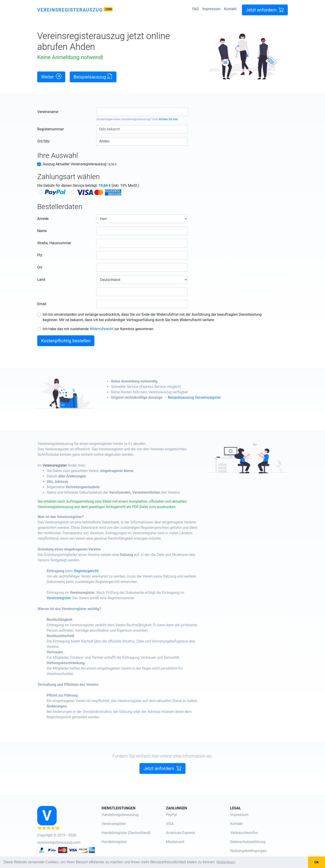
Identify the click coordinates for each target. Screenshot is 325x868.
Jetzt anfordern (265, 10)
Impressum (211, 9)
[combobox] (142, 112)
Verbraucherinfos (244, 833)
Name (42, 231)
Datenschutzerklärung (248, 842)
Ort (40, 267)
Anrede (43, 219)
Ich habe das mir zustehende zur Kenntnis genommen (98, 329)
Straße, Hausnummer (54, 243)
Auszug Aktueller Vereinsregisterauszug (80, 164)
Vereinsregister (66, 465)
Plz (40, 255)
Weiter (51, 77)
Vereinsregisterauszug (70, 10)
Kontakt (230, 9)
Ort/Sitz (43, 141)
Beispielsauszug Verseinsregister (206, 397)
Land (41, 280)
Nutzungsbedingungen (248, 851)
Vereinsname (48, 112)
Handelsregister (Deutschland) (126, 833)
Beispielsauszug (93, 77)
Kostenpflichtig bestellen (66, 341)
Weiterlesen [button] (226, 862)
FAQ (195, 9)
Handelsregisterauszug (136, 119)
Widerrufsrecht (101, 329)
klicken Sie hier (168, 119)
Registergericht (97, 571)
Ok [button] (317, 862)
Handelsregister (114, 842)
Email (42, 304)
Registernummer (51, 129)
